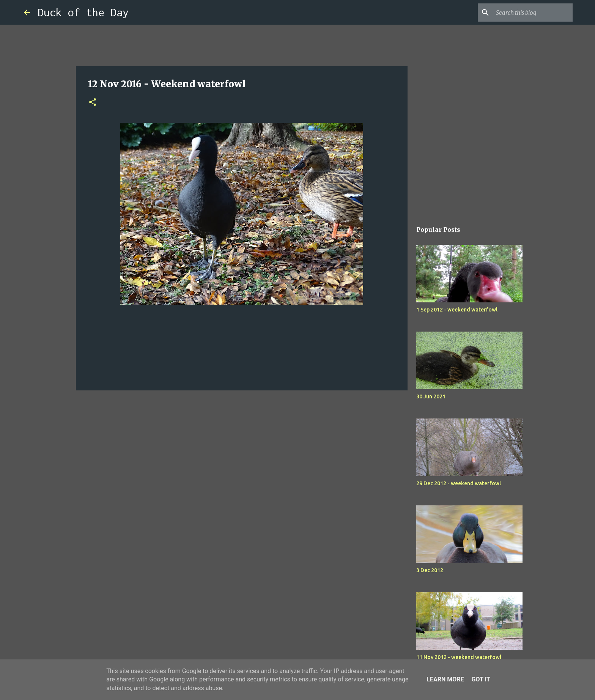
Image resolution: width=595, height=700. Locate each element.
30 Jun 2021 (431, 396)
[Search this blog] (533, 13)
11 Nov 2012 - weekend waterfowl (459, 657)
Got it (481, 679)
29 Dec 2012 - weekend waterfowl (459, 483)
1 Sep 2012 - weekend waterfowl (457, 310)
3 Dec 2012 (430, 570)
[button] (93, 103)
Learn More (445, 679)
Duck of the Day (83, 12)
